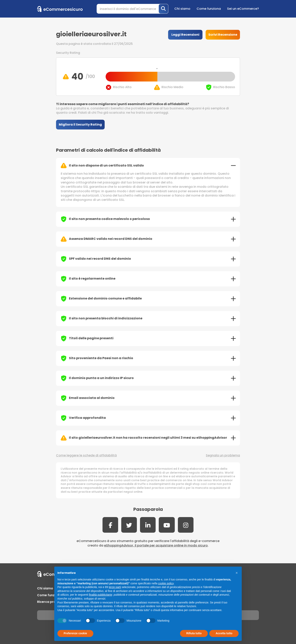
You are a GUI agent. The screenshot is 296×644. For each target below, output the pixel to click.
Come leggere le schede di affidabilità (86, 455)
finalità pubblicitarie (100, 595)
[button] (237, 573)
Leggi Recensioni (185, 35)
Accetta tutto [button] (224, 633)
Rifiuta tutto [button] (194, 633)
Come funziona (209, 9)
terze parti (115, 587)
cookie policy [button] (166, 583)
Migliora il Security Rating (80, 124)
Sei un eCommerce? (243, 9)
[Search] (132, 9)
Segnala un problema (223, 455)
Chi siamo (182, 9)
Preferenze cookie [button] (75, 633)
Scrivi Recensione (223, 35)
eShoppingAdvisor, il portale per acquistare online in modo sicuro (156, 545)
